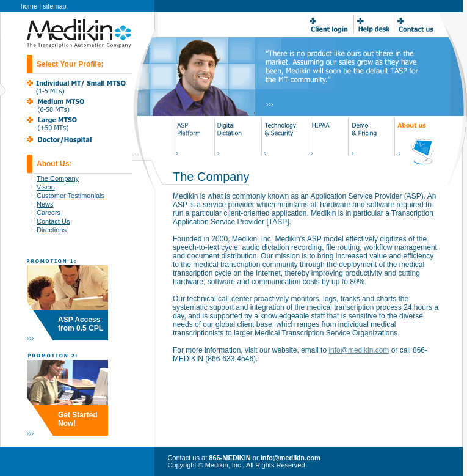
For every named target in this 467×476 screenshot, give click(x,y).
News (45, 204)
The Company (58, 178)
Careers (49, 213)
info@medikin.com (359, 350)
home (29, 6)
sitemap (55, 6)
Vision (46, 187)
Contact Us (53, 221)
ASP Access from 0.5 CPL (81, 324)
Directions (52, 230)
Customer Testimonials (71, 196)
